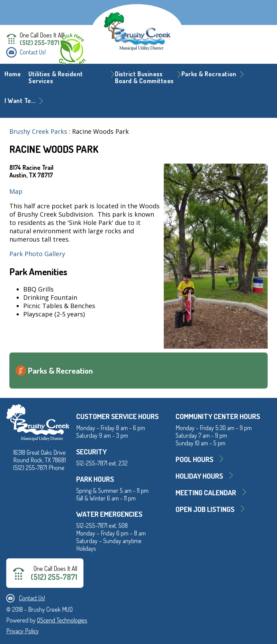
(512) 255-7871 (39, 43)
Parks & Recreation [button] (209, 74)
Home (13, 74)
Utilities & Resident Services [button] (56, 77)
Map (16, 191)
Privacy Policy (23, 631)
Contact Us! (33, 52)
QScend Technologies (62, 620)
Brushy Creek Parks (38, 131)
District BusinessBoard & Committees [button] (144, 77)
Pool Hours (194, 459)
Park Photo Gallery (37, 254)
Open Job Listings (205, 509)
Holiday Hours (199, 476)
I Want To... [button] (20, 101)
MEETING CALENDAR (206, 492)
